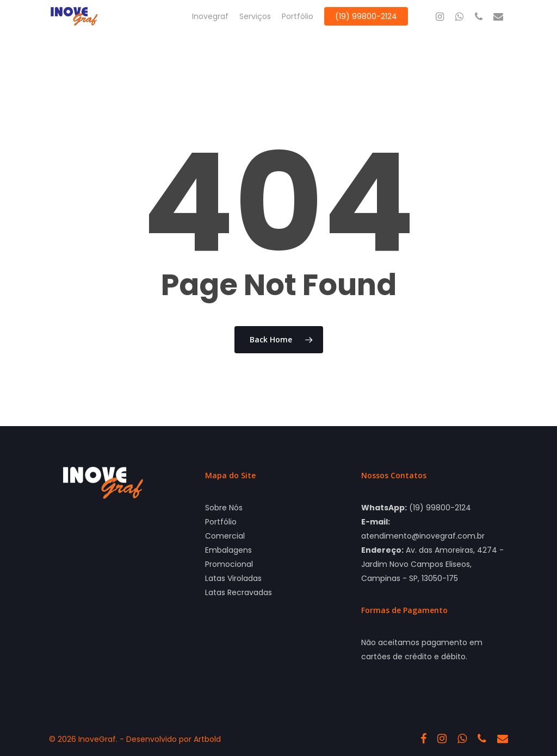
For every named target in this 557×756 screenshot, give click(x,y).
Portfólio (221, 522)
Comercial (225, 536)
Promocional (229, 564)
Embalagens (228, 550)
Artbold (207, 739)
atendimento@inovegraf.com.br (423, 536)
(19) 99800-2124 (440, 508)
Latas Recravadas (239, 592)
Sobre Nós (224, 508)
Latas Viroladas (233, 578)
